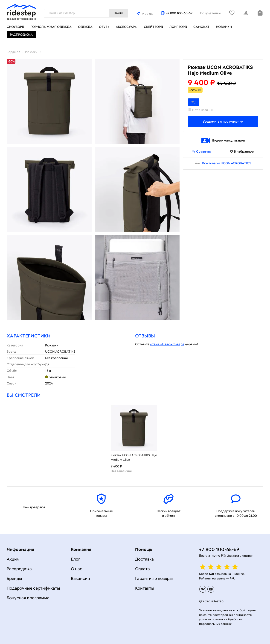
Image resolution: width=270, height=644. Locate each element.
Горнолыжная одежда (51, 27)
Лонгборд (178, 27)
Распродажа (21, 35)
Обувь (104, 27)
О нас (77, 569)
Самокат (201, 27)
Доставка (144, 559)
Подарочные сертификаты (33, 588)
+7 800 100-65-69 (179, 13)
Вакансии (80, 578)
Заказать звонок (240, 556)
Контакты (145, 588)
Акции (13, 559)
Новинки (224, 27)
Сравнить (202, 151)
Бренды (14, 578)
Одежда (85, 27)
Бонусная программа (28, 598)
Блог (75, 559)
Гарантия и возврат (154, 578)
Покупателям (210, 13)
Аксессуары (127, 27)
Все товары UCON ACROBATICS (227, 163)
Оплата (142, 569)
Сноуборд (15, 27)
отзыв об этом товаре (167, 344)
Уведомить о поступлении (223, 121)
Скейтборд (153, 27)
